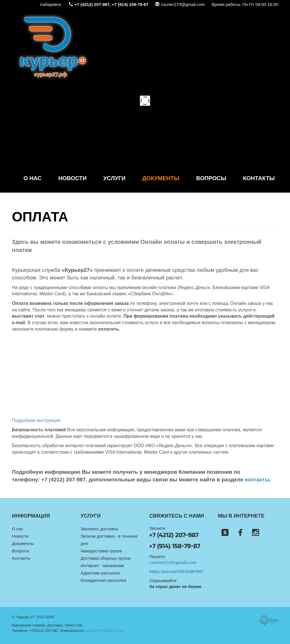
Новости (72, 178)
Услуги (115, 178)
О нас (33, 178)
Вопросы (211, 178)
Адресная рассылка (100, 573)
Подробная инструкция (36, 420)
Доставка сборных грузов (106, 558)
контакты (257, 480)
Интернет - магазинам (102, 566)
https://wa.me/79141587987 (176, 571)
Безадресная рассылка (104, 580)
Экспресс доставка (99, 529)
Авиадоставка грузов (101, 551)
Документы (161, 178)
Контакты (259, 178)
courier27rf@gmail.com (180, 4)
